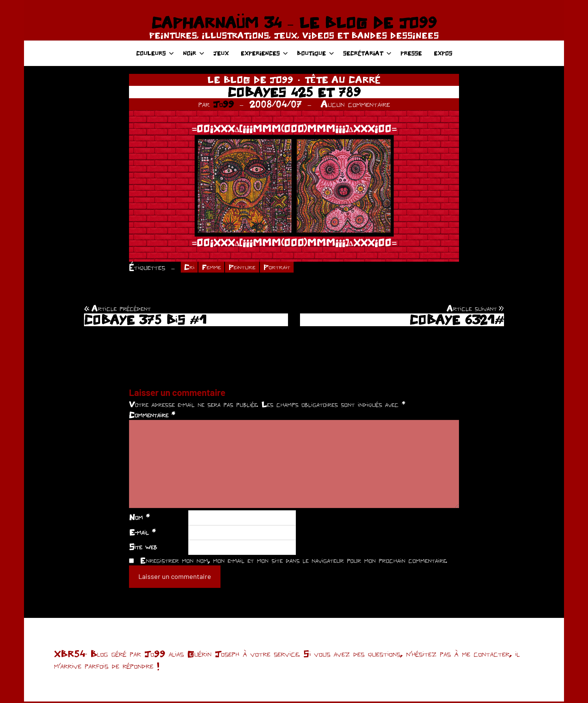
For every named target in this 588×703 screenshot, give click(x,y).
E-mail (142, 533)
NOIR (194, 53)
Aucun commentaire (355, 104)
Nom (139, 518)
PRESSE (411, 53)
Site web (143, 548)
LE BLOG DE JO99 (250, 79)
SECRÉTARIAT (367, 53)
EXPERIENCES (264, 53)
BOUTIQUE (316, 53)
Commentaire (152, 416)
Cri (190, 268)
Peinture (248, 268)
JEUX (221, 53)
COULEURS (155, 53)
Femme (215, 268)
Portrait (286, 268)
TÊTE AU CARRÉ (343, 79)
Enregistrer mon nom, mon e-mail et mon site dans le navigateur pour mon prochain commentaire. (294, 561)
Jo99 (223, 104)
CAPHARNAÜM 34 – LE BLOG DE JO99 (294, 22)
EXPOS (443, 53)
